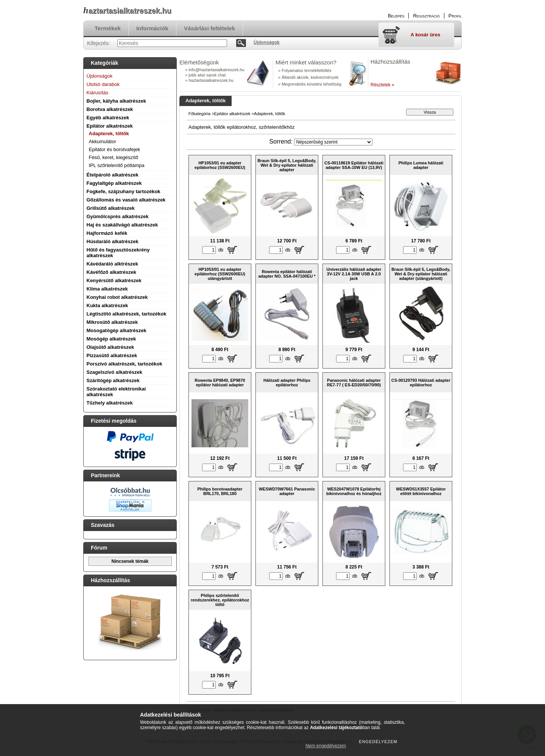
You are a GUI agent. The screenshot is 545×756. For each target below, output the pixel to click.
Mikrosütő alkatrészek (112, 322)
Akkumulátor (103, 141)
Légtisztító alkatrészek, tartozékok (127, 314)
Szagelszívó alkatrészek (114, 372)
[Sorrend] (333, 142)
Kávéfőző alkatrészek (112, 272)
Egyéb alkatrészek (108, 118)
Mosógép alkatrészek (111, 339)
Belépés (396, 16)
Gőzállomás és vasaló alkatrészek (126, 200)
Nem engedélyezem (326, 746)
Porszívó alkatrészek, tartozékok (125, 364)
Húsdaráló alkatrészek (113, 241)
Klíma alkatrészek (107, 289)
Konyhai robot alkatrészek (117, 297)
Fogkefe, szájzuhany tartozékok (124, 191)
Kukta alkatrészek (107, 305)
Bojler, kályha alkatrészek (117, 101)
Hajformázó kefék (107, 233)
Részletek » (382, 85)
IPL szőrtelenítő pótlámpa (117, 165)
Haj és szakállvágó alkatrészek (122, 225)
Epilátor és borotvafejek (115, 149)
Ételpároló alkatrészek (113, 175)
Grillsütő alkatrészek (111, 208)
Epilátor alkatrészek (110, 126)
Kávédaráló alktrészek (113, 264)
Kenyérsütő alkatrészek (114, 280)
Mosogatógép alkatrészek (117, 330)
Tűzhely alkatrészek (110, 403)
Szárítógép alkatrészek (113, 380)
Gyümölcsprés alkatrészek (118, 216)
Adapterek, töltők (109, 134)
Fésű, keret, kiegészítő (114, 157)
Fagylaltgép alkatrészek (114, 183)
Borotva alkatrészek (110, 109)
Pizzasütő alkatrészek (112, 355)
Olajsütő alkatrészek (111, 347)
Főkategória (199, 114)
